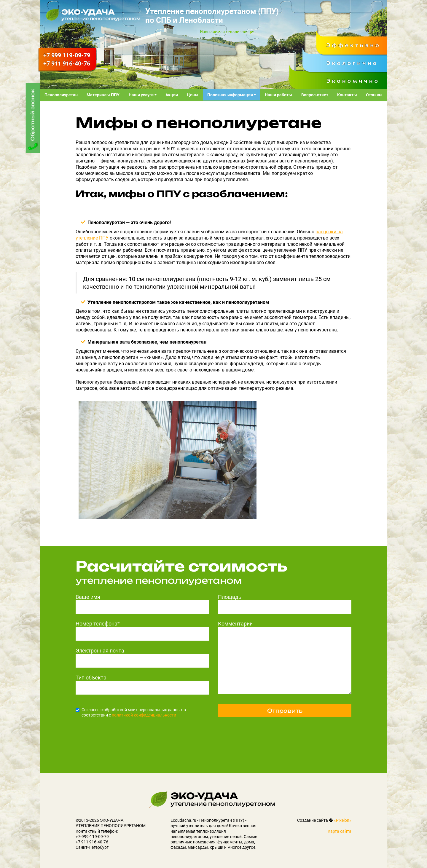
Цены (193, 95)
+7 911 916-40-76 (92, 842)
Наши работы (278, 95)
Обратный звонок (33, 115)
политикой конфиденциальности (144, 715)
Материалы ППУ (103, 95)
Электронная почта (100, 651)
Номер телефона (98, 624)
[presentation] (121, 736)
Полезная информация (231, 95)
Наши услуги (142, 95)
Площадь (230, 597)
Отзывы (374, 95)
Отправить (285, 711)
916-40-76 (67, 63)
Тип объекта (91, 678)
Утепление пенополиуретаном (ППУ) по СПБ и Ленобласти (212, 16)
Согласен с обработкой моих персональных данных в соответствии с (131, 712)
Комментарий (235, 624)
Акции (172, 95)
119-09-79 (67, 55)
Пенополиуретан (61, 95)
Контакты (347, 95)
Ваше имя (88, 597)
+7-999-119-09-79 (92, 837)
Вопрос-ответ (315, 95)
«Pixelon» (343, 820)
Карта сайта (340, 831)
